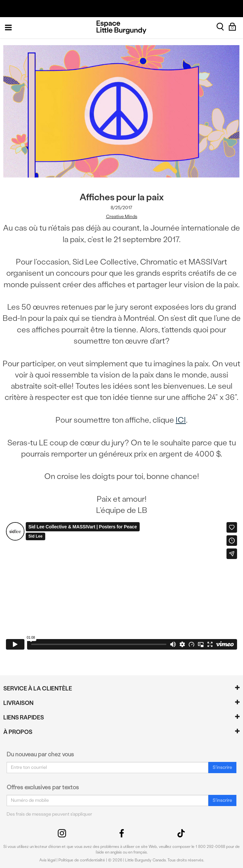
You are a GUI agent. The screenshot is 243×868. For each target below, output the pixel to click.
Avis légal (47, 860)
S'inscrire (222, 767)
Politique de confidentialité (82, 860)
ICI (181, 420)
